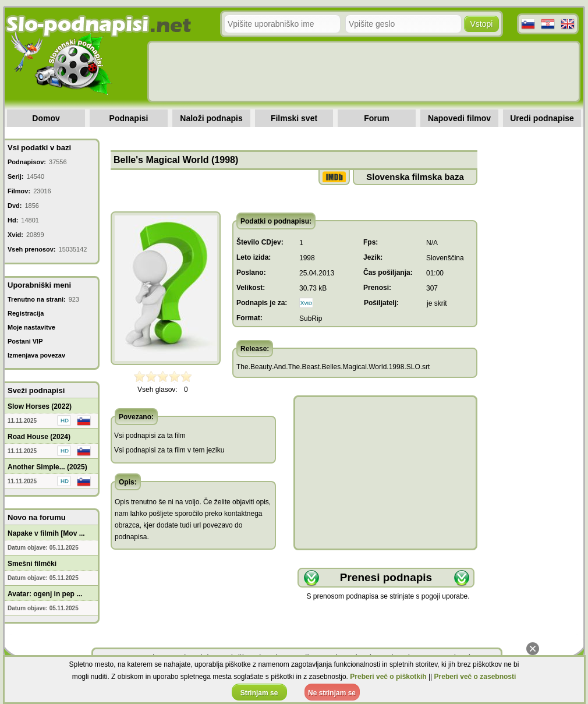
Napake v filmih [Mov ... (46, 533)
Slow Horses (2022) (40, 406)
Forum (377, 118)
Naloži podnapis (211, 118)
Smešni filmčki (32, 564)
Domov (46, 118)
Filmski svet (294, 118)
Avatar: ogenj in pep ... (45, 594)
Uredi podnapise (542, 118)
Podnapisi (129, 118)
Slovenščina (445, 258)
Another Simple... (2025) (47, 467)
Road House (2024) (39, 437)
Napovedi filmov (459, 118)
